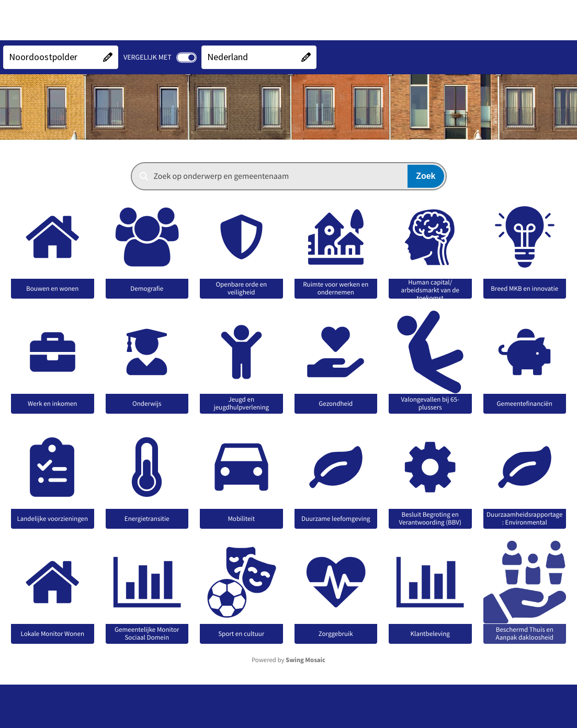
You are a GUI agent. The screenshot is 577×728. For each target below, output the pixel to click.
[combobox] (289, 176)
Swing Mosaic (306, 660)
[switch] (186, 58)
